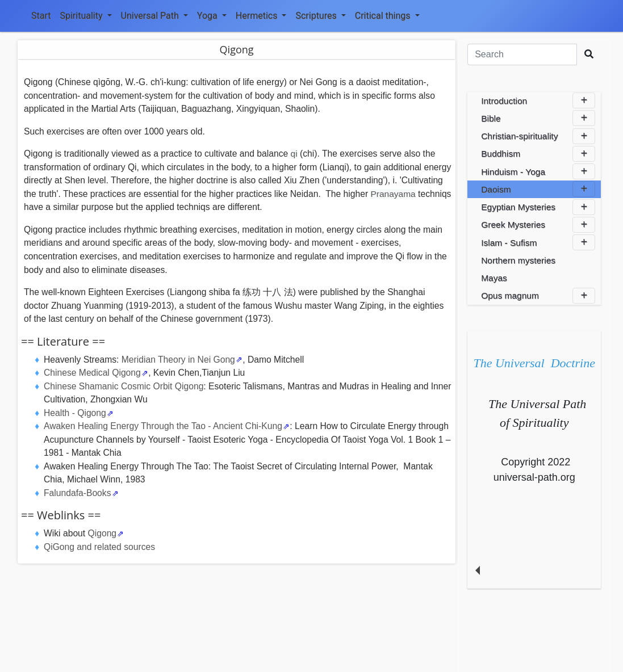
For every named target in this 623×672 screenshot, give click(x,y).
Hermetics (261, 16)
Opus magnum (538, 296)
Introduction (538, 100)
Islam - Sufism (538, 242)
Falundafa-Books (77, 493)
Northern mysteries (518, 260)
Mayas (494, 278)
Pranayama (393, 194)
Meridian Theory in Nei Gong (178, 360)
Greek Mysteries (538, 225)
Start (41, 16)
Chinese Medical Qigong (92, 373)
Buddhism (538, 154)
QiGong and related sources (99, 547)
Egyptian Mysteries (538, 207)
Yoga (212, 16)
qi (294, 154)
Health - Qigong (75, 413)
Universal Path (154, 16)
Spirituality (85, 16)
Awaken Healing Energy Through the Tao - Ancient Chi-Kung (163, 426)
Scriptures (320, 16)
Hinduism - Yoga (538, 171)
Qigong (103, 533)
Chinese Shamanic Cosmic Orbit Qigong (124, 386)
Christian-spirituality (538, 136)
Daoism (538, 189)
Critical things (387, 16)
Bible (538, 118)
